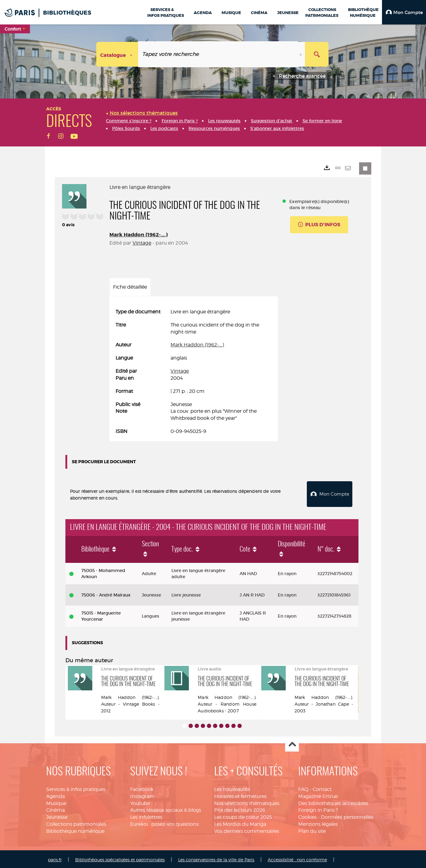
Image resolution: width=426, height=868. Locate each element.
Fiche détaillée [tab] (130, 287)
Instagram (142, 795)
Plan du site (312, 830)
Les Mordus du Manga (240, 823)
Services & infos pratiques (76, 788)
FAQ (303, 788)
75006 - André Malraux (106, 593)
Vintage (142, 243)
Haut (292, 743)
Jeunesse (57, 816)
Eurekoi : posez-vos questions (164, 823)
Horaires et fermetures (240, 795)
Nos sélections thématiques (247, 802)
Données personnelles (347, 816)
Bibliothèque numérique (75, 830)
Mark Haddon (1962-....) (139, 235)
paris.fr (55, 858)
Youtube (140, 802)
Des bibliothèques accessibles (333, 802)
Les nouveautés (232, 788)
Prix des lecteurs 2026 (240, 809)
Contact (322, 788)
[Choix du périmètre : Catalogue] (117, 54)
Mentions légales (318, 823)
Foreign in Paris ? (318, 809)
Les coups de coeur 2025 (243, 816)
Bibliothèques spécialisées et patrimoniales (120, 858)
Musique (56, 802)
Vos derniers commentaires (247, 830)
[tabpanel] (194, 372)
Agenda (55, 795)
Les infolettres (146, 816)
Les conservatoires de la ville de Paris (216, 858)
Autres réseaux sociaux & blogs (166, 809)
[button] (404, 12)
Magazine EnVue (318, 795)
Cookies (307, 816)
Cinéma (55, 809)
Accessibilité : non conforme (297, 858)
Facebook (142, 788)
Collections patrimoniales (76, 823)
